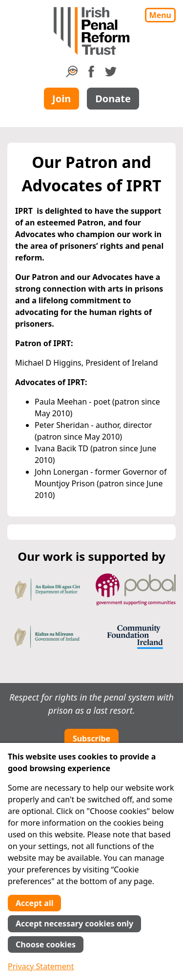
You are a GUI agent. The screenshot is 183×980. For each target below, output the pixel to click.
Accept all (34, 903)
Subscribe (91, 739)
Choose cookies (46, 944)
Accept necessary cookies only (74, 924)
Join (61, 99)
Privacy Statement (41, 966)
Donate (113, 99)
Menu (160, 15)
